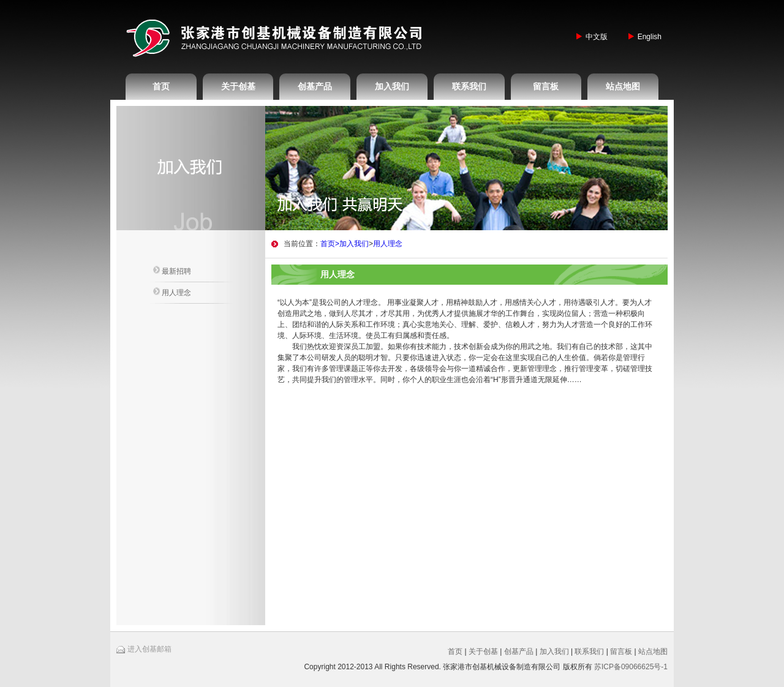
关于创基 (238, 86)
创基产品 (315, 86)
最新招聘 (172, 271)
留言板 (546, 86)
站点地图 (623, 86)
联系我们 (469, 86)
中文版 (597, 37)
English (650, 37)
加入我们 (392, 86)
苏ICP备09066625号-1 (631, 667)
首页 (161, 86)
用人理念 (172, 292)
